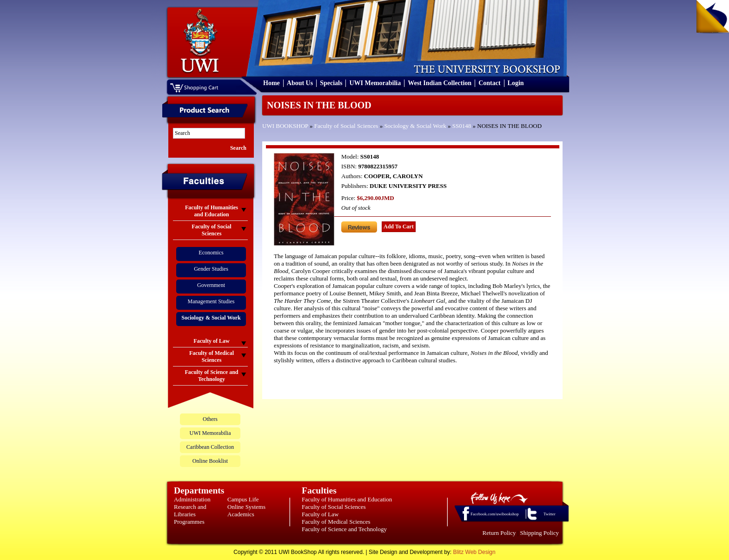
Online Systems (246, 507)
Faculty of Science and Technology (344, 529)
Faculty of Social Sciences (346, 126)
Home (272, 83)
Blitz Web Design (474, 552)
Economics (211, 253)
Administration (192, 499)
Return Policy (499, 533)
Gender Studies (211, 269)
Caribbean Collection (210, 447)
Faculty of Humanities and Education (347, 499)
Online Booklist (210, 461)
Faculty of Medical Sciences (336, 522)
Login (516, 83)
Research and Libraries (190, 510)
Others (210, 419)
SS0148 (462, 126)
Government (211, 285)
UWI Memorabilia (375, 83)
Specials (331, 83)
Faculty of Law (320, 514)
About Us (300, 83)
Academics (241, 514)
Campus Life (243, 499)
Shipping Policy (540, 533)
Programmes (189, 522)
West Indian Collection (440, 83)
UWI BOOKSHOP (285, 126)
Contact (489, 83)
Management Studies (211, 301)
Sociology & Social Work (415, 126)
